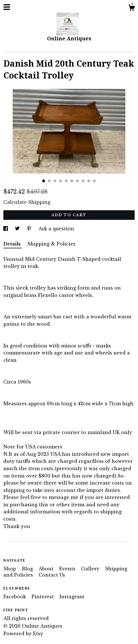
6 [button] (72, 181)
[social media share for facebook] (6, 229)
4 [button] (61, 181)
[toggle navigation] (7, 7)
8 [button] (83, 181)
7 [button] (77, 181)
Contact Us (52, 575)
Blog (28, 569)
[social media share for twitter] (18, 229)
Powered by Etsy (23, 634)
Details (13, 244)
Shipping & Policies (51, 244)
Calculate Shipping (27, 202)
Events (68, 569)
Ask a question (56, 229)
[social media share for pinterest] (30, 229)
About (47, 569)
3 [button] (55, 181)
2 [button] (49, 181)
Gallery (91, 569)
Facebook (15, 597)
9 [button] (89, 181)
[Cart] (132, 8)
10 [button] (94, 181)
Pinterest (43, 597)
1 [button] (44, 181)
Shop (10, 569)
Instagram (72, 597)
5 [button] (66, 181)
